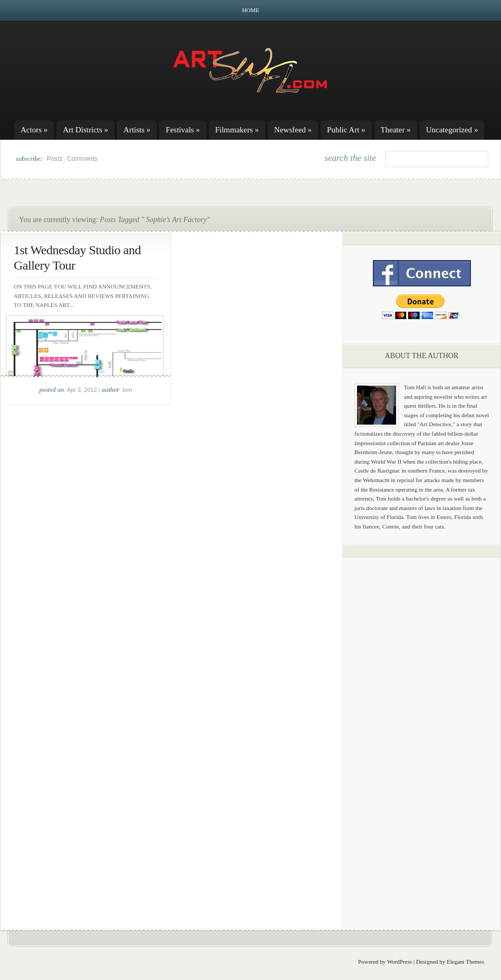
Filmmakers (237, 130)
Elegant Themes (465, 962)
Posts (55, 159)
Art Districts (85, 130)
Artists (137, 130)
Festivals (183, 130)
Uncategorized (452, 130)
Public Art (346, 130)
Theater (396, 130)
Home (250, 10)
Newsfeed (293, 130)
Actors (34, 130)
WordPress (399, 962)
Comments (82, 159)
